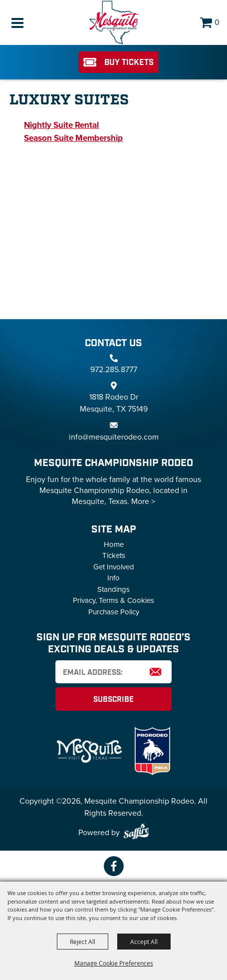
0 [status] (217, 22)
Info (113, 578)
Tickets (114, 555)
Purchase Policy (114, 612)
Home (114, 544)
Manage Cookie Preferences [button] (114, 963)
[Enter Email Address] (113, 672)
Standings (113, 589)
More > (143, 501)
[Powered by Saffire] (136, 833)
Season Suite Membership (73, 138)
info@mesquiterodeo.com (114, 437)
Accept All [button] (144, 942)
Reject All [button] (83, 942)
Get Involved (114, 567)
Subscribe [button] (113, 700)
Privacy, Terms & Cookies (113, 600)
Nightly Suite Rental (61, 125)
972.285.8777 (114, 369)
